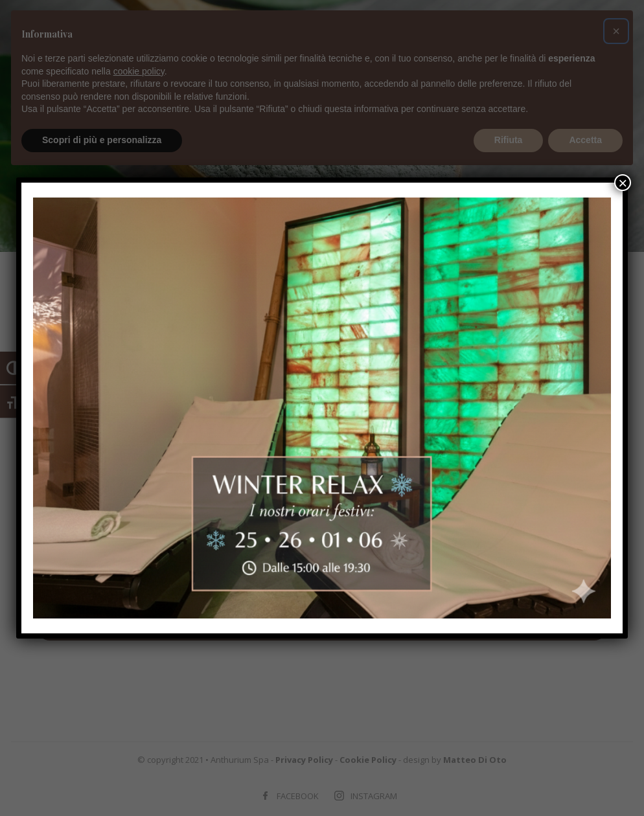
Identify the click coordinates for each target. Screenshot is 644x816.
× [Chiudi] (623, 183)
